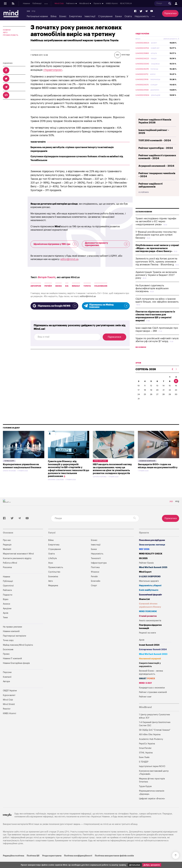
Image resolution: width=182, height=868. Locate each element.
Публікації (37, 4)
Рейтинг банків (146, 570)
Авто (5, 33)
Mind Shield (9, 711)
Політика (95, 574)
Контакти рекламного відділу (17, 565)
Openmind (49, 4)
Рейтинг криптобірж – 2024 (156, 155)
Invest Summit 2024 (149, 652)
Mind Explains (100, 468)
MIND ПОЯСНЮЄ (148, 618)
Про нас (7, 547)
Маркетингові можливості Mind (18, 561)
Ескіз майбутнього (149, 597)
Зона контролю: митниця (152, 552)
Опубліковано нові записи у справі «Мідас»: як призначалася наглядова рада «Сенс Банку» (157, 255)
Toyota (87, 286)
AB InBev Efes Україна (150, 741)
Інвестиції (90, 16)
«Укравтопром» (53, 70)
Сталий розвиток (148, 623)
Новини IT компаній (12, 665)
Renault (76, 286)
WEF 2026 (144, 556)
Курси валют (9, 702)
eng (33, 11)
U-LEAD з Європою (150, 583)
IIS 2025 (143, 565)
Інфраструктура (99, 570)
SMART (147, 685)
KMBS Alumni (160, 4)
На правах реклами (12, 634)
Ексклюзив (8, 656)
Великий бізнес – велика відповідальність (151, 679)
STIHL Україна (146, 760)
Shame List (144, 606)
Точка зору (9, 468)
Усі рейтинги (144, 199)
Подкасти (61, 4)
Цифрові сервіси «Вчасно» (152, 805)
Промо (6, 661)
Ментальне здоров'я (149, 588)
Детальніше (135, 865)
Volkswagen (101, 286)
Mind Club (107, 4)
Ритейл (48, 286)
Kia (67, 286)
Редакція (7, 552)
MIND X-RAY (145, 690)
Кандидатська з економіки (152, 695)
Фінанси (95, 579)
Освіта (128, 16)
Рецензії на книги (147, 640)
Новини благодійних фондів (16, 670)
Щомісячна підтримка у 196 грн (55, 244)
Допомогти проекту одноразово (107, 244)
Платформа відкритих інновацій (150, 634)
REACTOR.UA (174, 4)
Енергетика (75, 16)
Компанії (7, 684)
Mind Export (145, 579)
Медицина (53, 592)
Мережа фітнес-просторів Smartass (152, 787)
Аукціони (81, 4)
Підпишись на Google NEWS (54, 306)
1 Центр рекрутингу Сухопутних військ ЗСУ (154, 723)
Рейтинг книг (145, 704)
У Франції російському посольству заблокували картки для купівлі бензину (156, 242)
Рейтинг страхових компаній (153, 699)
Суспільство (54, 579)
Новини (26, 4)
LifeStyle (53, 565)
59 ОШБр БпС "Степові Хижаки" (155, 737)
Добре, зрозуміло (152, 865)
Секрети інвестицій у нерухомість (150, 672)
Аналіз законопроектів (150, 627)
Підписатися (170, 13)
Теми (5, 624)
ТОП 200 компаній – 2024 (155, 147)
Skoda (59, 286)
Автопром (36, 286)
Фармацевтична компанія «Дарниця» (152, 799)
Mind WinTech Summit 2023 (153, 661)
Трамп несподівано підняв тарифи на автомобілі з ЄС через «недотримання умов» (156, 228)
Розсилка (7, 574)
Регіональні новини (37, 16)
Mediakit (7, 556)
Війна (54, 16)
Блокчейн (96, 588)
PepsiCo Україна (147, 751)
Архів (90, 4)
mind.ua (107, 831)
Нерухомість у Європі (150, 592)
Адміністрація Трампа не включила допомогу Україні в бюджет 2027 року (156, 282)
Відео (6, 606)
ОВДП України (142, 41)
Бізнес (63, 16)
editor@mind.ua (69, 259)
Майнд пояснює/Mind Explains (18, 652)
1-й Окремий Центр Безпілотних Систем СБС (155, 731)
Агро (51, 570)
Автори (6, 688)
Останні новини (144, 219)
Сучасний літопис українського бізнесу (150, 612)
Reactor (7, 716)
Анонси (71, 4)
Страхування (105, 16)
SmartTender (145, 755)
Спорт (94, 592)
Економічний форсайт (150, 602)
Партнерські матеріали (14, 643)
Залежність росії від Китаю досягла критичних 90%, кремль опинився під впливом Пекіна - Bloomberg (156, 268)
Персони (7, 679)
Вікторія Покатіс (47, 277)
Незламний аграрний (150, 665)
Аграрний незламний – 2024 (156, 173)
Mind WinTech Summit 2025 (153, 574)
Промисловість (11, 35)
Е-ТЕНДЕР (144, 769)
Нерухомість (142, 16)
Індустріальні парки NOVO (152, 773)
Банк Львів (144, 764)
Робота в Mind (10, 570)
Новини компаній (147, 468)
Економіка (53, 583)
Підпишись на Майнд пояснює (106, 306)
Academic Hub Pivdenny (151, 746)
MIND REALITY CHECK (151, 561)
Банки (118, 16)
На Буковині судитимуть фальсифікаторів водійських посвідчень (152, 295)
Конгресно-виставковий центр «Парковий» (154, 779)
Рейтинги (7, 597)
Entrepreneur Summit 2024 (153, 656)
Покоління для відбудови (152, 547)
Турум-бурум (145, 793)
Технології (96, 565)
